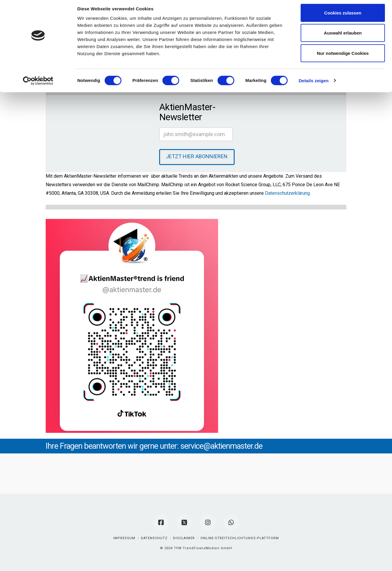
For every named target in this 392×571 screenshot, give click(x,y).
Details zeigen (313, 84)
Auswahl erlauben (343, 36)
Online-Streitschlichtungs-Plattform (240, 538)
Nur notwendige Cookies (343, 56)
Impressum (124, 538)
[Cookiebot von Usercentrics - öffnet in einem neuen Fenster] (38, 84)
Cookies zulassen (343, 16)
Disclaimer (184, 538)
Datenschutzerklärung (287, 193)
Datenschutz (154, 538)
